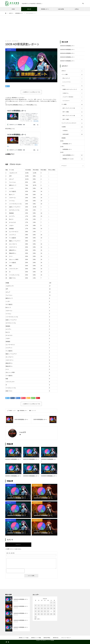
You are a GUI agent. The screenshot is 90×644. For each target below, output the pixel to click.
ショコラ (14, 411)
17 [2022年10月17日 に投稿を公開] (36, 611)
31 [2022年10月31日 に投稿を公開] (36, 617)
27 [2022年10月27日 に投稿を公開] (45, 614)
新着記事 (29, 9)
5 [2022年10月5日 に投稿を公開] (42, 605)
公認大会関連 (61, 9)
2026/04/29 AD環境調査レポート (67, 46)
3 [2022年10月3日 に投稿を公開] (36, 605)
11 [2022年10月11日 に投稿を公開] (39, 608)
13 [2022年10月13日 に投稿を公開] (45, 608)
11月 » (39, 619)
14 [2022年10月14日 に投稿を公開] (48, 608)
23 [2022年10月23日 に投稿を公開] (54, 611)
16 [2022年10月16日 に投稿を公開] (54, 608)
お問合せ (77, 9)
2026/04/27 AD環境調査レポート (67, 61)
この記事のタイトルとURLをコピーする (31, 92)
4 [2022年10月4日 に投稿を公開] (39, 605)
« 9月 (35, 619)
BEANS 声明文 (47, 638)
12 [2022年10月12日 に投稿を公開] (42, 608)
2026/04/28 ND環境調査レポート (67, 57)
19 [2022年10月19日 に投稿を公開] (42, 611)
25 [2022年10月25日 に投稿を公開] (39, 614)
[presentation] (15, 571)
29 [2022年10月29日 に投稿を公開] (51, 614)
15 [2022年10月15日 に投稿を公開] (51, 608)
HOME (13, 9)
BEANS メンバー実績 (36, 638)
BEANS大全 (56, 638)
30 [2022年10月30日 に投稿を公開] (54, 614)
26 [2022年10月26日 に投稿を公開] (42, 614)
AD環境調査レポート (11, 50)
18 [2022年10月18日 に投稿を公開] (39, 611)
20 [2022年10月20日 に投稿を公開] (45, 611)
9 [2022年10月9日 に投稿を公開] (54, 605)
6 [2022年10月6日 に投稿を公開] (45, 605)
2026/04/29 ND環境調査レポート (67, 50)
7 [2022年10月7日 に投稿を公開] (48, 605)
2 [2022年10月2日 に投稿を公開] (54, 603)
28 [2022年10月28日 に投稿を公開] (48, 614)
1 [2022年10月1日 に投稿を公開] (51, 603)
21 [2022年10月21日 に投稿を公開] (48, 611)
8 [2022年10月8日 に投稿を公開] (51, 605)
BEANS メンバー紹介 (24, 638)
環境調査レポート (45, 9)
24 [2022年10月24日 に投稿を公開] (36, 614)
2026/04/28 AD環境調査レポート (67, 53)
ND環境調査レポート (37, 485)
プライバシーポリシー (66, 638)
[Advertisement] (45, 26)
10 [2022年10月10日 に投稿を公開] (36, 608)
